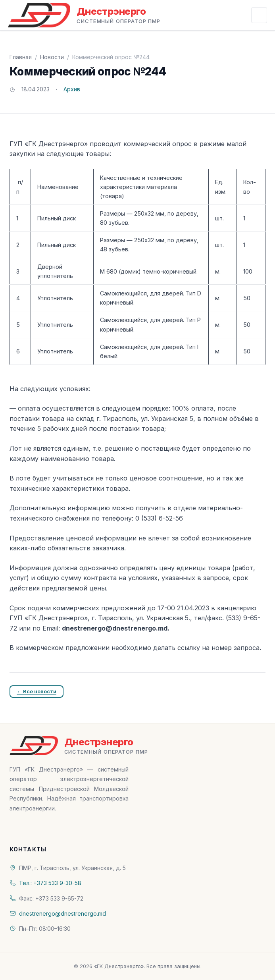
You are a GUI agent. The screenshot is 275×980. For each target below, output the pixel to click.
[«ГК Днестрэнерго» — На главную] (84, 15)
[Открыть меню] (259, 15)
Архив (72, 89)
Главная (21, 57)
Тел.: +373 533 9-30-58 (50, 883)
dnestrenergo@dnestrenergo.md (62, 913)
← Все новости (37, 691)
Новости (52, 57)
